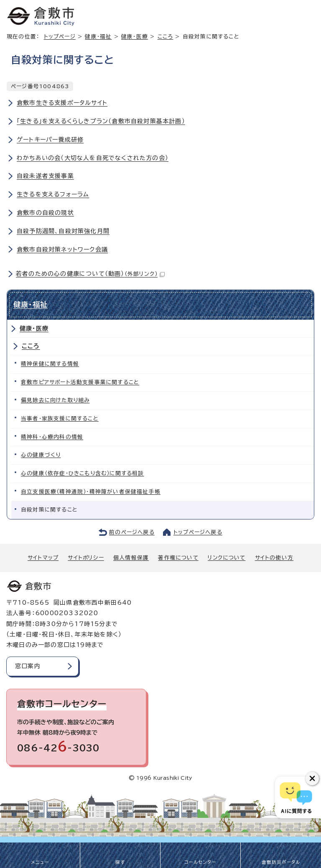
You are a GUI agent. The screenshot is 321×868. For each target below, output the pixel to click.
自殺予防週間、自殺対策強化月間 (63, 231)
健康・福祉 (98, 37)
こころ (166, 37)
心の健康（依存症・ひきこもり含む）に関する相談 (83, 473)
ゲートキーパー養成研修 (50, 140)
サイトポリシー (86, 558)
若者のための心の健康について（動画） (90, 274)
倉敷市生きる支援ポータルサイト (62, 103)
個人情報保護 (131, 558)
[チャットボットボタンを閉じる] (312, 779)
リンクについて (227, 558)
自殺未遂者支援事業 (45, 176)
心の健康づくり (41, 455)
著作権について (178, 558)
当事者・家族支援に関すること (60, 419)
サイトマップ (43, 558)
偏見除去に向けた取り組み (55, 400)
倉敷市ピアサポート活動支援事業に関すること (80, 382)
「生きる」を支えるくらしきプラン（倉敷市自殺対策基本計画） (101, 121)
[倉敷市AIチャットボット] (296, 797)
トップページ (60, 37)
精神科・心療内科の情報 (52, 437)
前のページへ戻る (132, 532)
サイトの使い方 (274, 558)
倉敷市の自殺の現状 (45, 213)
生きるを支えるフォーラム (53, 194)
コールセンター (200, 862)
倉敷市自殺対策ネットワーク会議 (62, 249)
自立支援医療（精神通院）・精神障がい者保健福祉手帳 (91, 492)
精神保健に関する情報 (50, 364)
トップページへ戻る (198, 532)
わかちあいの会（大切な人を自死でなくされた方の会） (93, 158)
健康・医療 (135, 37)
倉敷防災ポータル (281, 862)
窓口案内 (28, 666)
